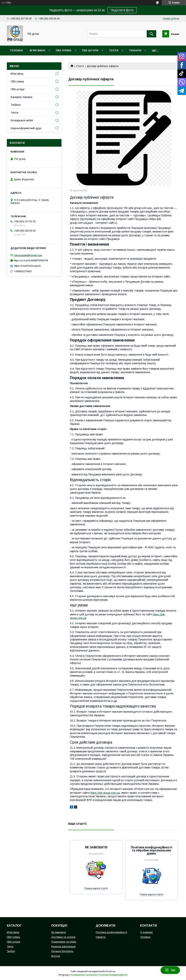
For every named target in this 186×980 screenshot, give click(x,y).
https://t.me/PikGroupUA (27, 266)
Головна (17, 50)
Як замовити (59, 932)
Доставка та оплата (63, 937)
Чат (170, 970)
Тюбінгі (11, 951)
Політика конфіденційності (111, 932)
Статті (80, 66)
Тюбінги (135, 50)
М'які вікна (37, 50)
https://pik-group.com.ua (105, 793)
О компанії (146, 932)
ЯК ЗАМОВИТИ (96, 847)
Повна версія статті (96, 888)
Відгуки (56, 956)
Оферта (100, 937)
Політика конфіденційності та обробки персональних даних (151, 850)
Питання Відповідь (62, 951)
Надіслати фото (122, 10)
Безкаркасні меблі (22, 120)
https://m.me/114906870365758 (31, 260)
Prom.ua (111, 971)
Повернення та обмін (64, 942)
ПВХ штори (90, 50)
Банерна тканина (21, 97)
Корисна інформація (63, 946)
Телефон (145, 937)
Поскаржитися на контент (84, 975)
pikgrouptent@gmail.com (28, 255)
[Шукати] (151, 34)
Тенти (114, 50)
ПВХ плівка (64, 50)
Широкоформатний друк (26, 128)
